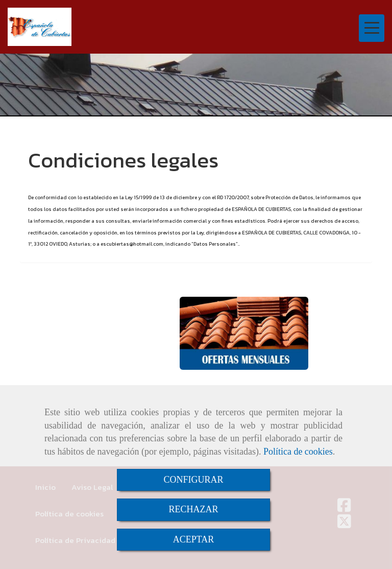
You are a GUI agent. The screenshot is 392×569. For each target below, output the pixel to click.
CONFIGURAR (193, 480)
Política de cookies (298, 452)
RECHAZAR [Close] (193, 509)
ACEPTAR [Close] (194, 539)
